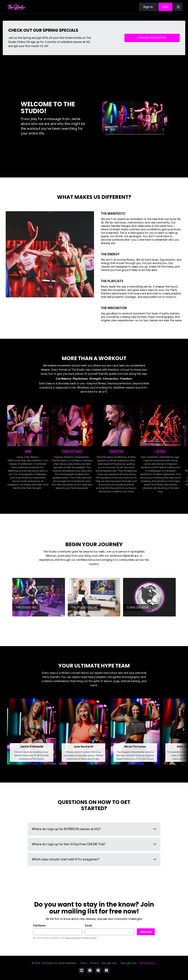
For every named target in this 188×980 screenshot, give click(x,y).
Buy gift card (109, 963)
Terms (83, 963)
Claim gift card (128, 963)
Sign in (148, 7)
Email (88, 925)
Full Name (39, 925)
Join (165, 7)
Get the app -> (148, 963)
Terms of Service (73, 938)
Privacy (94, 963)
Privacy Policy (90, 938)
